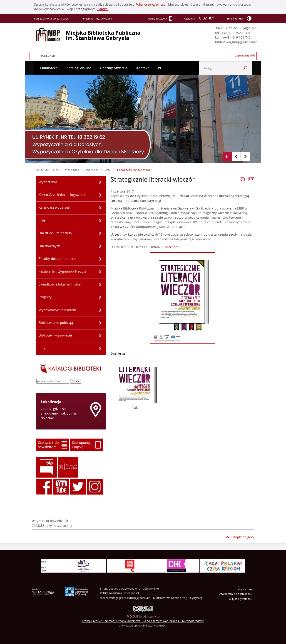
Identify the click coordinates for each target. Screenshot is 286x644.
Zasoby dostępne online (57, 259)
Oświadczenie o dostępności (235, 594)
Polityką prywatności (151, 5)
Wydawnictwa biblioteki (57, 310)
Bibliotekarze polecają (56, 322)
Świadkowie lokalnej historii (60, 284)
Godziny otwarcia (114, 68)
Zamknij (103, 9)
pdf (176, 247)
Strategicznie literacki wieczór (134, 170)
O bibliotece (48, 68)
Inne (42, 348)
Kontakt (143, 68)
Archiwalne (92, 170)
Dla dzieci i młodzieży (55, 233)
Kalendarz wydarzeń (54, 207)
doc (169, 247)
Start (56, 170)
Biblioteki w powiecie (55, 335)
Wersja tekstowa (160, 19)
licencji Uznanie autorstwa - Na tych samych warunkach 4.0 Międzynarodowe (143, 621)
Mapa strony (245, 589)
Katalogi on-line (79, 68)
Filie (42, 220)
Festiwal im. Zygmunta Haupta (62, 271)
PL (160, 68)
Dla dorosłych (49, 246)
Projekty (45, 297)
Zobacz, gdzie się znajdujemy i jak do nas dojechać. (59, 413)
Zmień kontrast (239, 18)
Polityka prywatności (240, 599)
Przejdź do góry (242, 537)
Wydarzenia (72, 170)
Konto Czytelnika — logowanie (62, 195)
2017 (108, 170)
